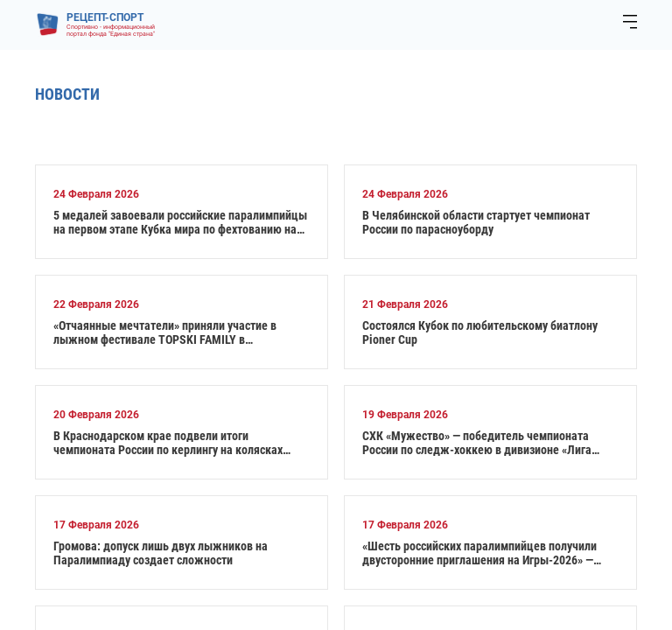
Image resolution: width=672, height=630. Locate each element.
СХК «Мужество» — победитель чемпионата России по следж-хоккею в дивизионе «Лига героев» (477, 443)
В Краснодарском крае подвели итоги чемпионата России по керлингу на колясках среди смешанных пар (168, 443)
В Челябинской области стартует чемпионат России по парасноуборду (476, 222)
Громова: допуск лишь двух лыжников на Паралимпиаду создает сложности (161, 553)
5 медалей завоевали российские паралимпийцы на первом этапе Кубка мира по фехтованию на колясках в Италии (180, 222)
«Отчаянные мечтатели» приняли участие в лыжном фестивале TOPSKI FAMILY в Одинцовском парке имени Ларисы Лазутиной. (175, 332)
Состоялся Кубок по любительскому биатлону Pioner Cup (480, 332)
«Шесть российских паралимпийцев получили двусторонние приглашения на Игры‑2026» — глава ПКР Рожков (479, 553)
